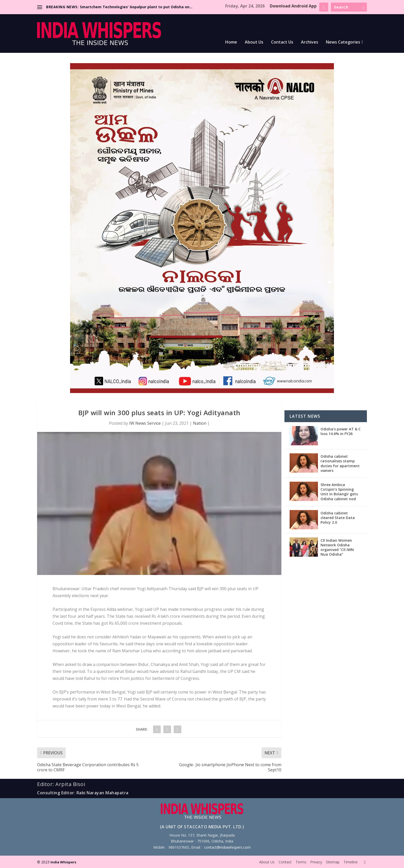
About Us (254, 42)
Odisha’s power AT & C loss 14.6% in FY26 (341, 431)
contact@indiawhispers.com (227, 847)
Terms (301, 862)
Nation (200, 423)
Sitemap (333, 862)
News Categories (343, 42)
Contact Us (282, 42)
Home (231, 42)
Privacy (316, 862)
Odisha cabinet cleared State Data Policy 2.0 (338, 518)
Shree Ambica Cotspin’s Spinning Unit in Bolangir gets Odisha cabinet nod (339, 492)
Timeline (351, 862)
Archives (310, 42)
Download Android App (293, 6)
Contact (285, 862)
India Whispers (63, 862)
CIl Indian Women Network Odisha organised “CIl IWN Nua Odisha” (337, 547)
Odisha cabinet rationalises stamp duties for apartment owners (340, 463)
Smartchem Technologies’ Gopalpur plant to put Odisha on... (136, 7)
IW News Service (145, 423)
